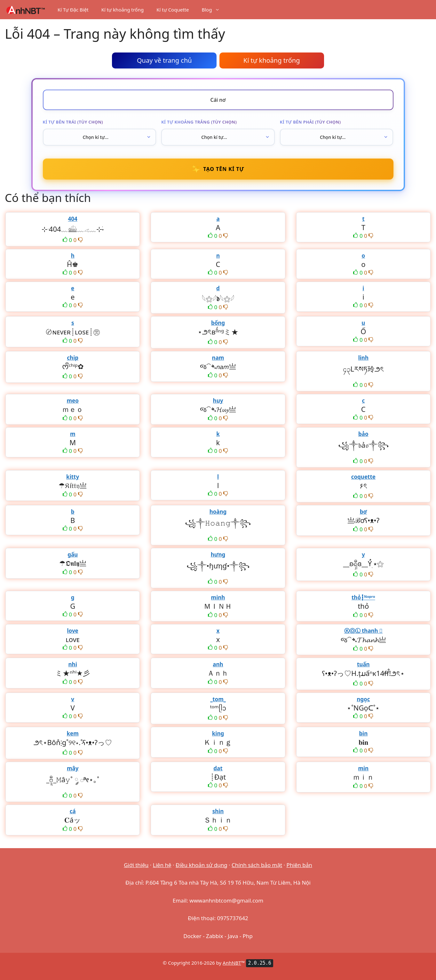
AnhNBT (232, 963)
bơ (363, 512)
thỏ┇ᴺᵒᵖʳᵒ (363, 597)
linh (363, 358)
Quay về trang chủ (164, 60)
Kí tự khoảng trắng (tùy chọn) (199, 122)
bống (218, 323)
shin (218, 811)
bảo (363, 434)
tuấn (363, 664)
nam (218, 358)
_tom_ (218, 699)
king (218, 733)
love (73, 631)
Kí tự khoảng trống (123, 10)
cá (73, 811)
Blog (214, 10)
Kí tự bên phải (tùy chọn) (310, 122)
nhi (73, 664)
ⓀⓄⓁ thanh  (364, 631)
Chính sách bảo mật (257, 865)
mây (73, 768)
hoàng (218, 512)
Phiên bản (299, 865)
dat (218, 768)
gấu (73, 554)
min (363, 768)
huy (218, 401)
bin (363, 733)
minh (218, 597)
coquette (363, 477)
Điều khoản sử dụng (202, 865)
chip (73, 358)
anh (218, 664)
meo (72, 401)
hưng (218, 554)
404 (73, 219)
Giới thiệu (136, 865)
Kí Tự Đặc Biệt (73, 10)
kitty (73, 477)
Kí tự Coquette (173, 10)
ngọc (363, 699)
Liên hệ (162, 865)
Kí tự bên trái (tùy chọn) (73, 122)
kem (73, 733)
